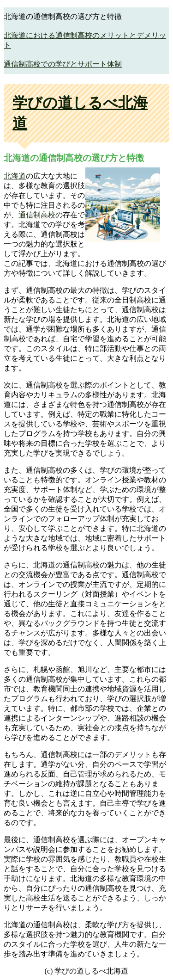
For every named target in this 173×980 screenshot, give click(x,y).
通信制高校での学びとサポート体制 (63, 64)
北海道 (15, 176)
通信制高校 (37, 215)
